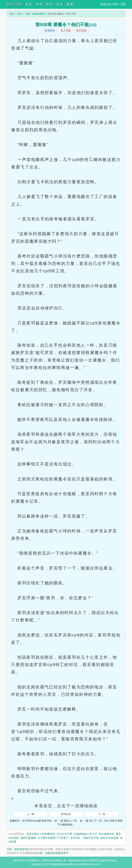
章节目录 (66, 814)
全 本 (59, 4)
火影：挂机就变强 (35, 14)
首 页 (29, 4)
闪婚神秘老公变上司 (85, 834)
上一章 (30, 814)
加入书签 (66, 31)
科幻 (20, 14)
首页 (12, 14)
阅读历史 (106, 4)
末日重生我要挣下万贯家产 (53, 838)
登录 (115, 4)
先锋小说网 (14, 4)
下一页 (102, 814)
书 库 (39, 4)
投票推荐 (50, 31)
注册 (123, 4)
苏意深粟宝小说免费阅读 (41, 834)
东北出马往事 (64, 834)
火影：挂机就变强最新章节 (53, 853)
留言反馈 (81, 31)
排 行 (49, 4)
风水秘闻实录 (106, 834)
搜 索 (70, 4)
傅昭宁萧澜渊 (28, 838)
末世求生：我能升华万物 (84, 838)
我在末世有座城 (109, 838)
